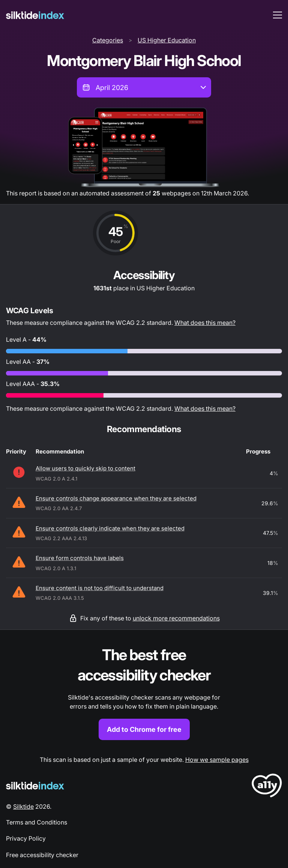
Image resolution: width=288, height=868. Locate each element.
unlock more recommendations (176, 618)
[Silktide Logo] (35, 786)
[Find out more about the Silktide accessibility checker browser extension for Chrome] (144, 693)
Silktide (23, 806)
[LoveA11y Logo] (267, 787)
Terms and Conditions (37, 822)
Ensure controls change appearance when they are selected (116, 498)
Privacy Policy (26, 838)
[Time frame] (144, 87)
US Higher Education (167, 40)
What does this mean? (205, 323)
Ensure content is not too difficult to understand (100, 588)
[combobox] (144, 87)
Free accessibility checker (42, 855)
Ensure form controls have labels (80, 558)
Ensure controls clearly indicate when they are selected (110, 528)
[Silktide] (35, 15)
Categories (108, 40)
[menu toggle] (277, 15)
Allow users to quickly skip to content (85, 468)
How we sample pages (217, 760)
